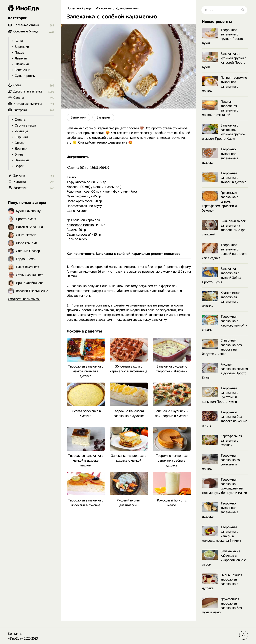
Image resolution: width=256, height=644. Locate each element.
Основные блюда (26, 31)
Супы (17, 85)
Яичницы (21, 131)
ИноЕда (23, 8)
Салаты (19, 98)
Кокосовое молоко (80, 225)
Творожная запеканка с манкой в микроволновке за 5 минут (222, 534)
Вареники (22, 47)
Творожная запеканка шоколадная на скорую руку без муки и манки (224, 486)
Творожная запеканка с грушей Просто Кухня (222, 37)
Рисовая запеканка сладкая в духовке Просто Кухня (225, 371)
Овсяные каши (25, 125)
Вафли (19, 166)
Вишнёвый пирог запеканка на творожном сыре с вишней (224, 228)
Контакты (15, 634)
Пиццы (20, 53)
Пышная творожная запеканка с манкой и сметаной (220, 108)
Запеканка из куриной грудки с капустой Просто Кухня (224, 60)
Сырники (21, 137)
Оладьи (20, 143)
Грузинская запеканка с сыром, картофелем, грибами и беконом (220, 201)
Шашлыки (22, 64)
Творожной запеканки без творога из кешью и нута (225, 419)
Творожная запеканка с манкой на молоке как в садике (225, 252)
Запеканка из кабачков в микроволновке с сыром (224, 558)
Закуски (19, 175)
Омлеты (20, 120)
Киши (19, 41)
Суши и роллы (25, 76)
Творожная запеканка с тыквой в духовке (224, 178)
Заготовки (21, 188)
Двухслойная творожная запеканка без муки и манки (222, 606)
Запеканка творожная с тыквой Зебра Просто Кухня (221, 275)
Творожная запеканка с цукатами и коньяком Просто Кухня (220, 395)
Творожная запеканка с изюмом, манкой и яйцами (225, 323)
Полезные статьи (26, 25)
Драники (21, 149)
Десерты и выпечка (28, 91)
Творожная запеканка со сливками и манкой (221, 462)
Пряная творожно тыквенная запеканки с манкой (224, 84)
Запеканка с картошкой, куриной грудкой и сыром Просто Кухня (224, 132)
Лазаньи (21, 58)
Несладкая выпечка (28, 104)
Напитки (20, 182)
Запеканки (78, 117)
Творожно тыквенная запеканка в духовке (220, 156)
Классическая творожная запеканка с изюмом (221, 299)
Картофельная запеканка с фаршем (222, 441)
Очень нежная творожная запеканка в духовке (222, 582)
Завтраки (103, 117)
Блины (19, 154)
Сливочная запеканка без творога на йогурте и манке (222, 347)
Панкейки (22, 160)
